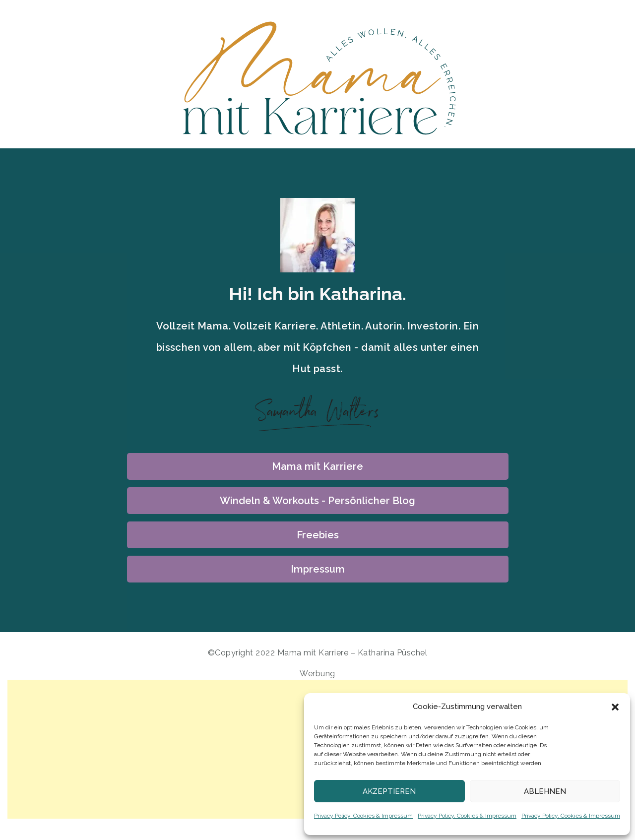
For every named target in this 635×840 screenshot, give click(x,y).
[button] (615, 707)
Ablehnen (545, 791)
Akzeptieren (389, 791)
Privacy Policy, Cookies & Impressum (363, 816)
